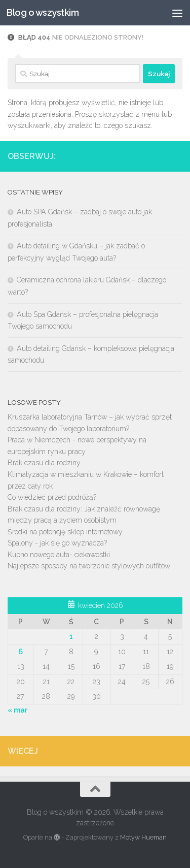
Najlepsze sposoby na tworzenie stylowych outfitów (89, 566)
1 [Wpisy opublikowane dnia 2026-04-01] (71, 636)
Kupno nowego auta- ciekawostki (59, 555)
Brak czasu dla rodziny (44, 463)
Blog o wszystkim (43, 12)
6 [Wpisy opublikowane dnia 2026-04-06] (21, 652)
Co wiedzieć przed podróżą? (52, 497)
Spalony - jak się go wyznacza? (57, 543)
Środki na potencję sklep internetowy (65, 532)
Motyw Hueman (143, 837)
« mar (17, 710)
